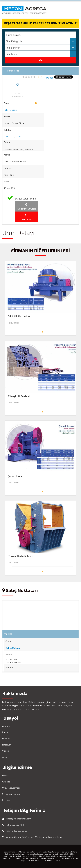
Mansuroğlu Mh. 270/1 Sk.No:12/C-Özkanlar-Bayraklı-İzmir (32, 837)
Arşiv (5, 757)
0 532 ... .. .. (21, 137)
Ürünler (6, 739)
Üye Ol (5, 776)
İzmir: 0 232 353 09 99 (15, 831)
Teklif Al (27, 217)
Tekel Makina (10, 110)
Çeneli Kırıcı (15, 476)
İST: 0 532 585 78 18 (13, 825)
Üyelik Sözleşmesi (11, 788)
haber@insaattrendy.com (17, 819)
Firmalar (6, 726)
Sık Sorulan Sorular (11, 794)
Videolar (6, 751)
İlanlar (5, 732)
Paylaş (50, 78)
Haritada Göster (26, 207)
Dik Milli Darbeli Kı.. (19, 316)
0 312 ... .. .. (9, 137)
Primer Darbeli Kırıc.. (20, 556)
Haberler (6, 745)
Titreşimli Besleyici (20, 396)
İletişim (6, 800)
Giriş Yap (6, 782)
